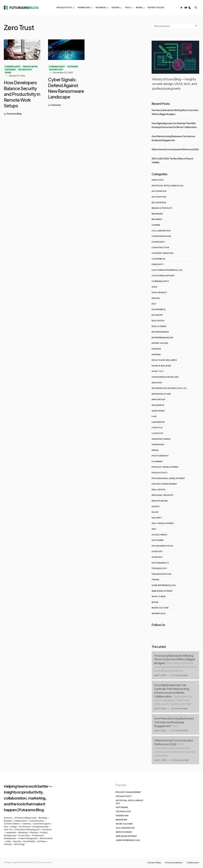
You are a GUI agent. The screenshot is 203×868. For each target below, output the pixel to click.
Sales (155, 512)
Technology (25, 69)
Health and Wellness (164, 360)
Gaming (156, 355)
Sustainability (160, 563)
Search (196, 26)
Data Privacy (159, 293)
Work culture (160, 608)
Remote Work (46, 838)
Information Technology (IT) (169, 388)
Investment (158, 411)
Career (156, 225)
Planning (157, 461)
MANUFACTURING (161, 439)
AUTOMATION (159, 191)
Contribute (159, 259)
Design (156, 298)
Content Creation (162, 253)
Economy (157, 315)
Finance (156, 349)
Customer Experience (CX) (167, 270)
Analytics (158, 180)
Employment (159, 326)
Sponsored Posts (162, 546)
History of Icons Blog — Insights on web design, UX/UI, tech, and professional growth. (175, 84)
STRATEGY (157, 557)
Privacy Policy (46, 862)
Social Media (159, 535)
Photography (160, 456)
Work (8, 72)
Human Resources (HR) (165, 377)
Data (154, 287)
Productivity (160, 473)
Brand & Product (162, 208)
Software (10, 69)
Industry (157, 383)
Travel (156, 580)
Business (157, 219)
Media (155, 450)
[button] (186, 8)
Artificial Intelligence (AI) (168, 186)
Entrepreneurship (162, 338)
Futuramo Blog (152, 863)
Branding (157, 214)
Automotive (159, 197)
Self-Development (163, 523)
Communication (161, 236)
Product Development (165, 467)
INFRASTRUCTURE (161, 394)
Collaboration (161, 231)
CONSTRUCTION (160, 247)
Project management (164, 484)
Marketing (158, 445)
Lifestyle (157, 428)
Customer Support (163, 276)
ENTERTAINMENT (160, 332)
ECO (154, 304)
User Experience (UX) (164, 585)
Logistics (157, 433)
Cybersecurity (13, 66)
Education (158, 321)
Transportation (162, 574)
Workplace (159, 613)
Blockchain (159, 203)
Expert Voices (160, 343)
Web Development (162, 591)
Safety (156, 507)
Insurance (158, 405)
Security (157, 518)
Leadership (158, 422)
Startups (157, 551)
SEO (154, 529)
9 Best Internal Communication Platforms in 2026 (175, 149)
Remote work (30, 66)
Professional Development (168, 478)
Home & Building (161, 366)
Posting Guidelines (173, 863)
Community (158, 242)
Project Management (28, 838)
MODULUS (33, 862)
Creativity (158, 264)
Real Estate (158, 490)
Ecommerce (159, 309)
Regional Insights (163, 495)
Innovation (158, 399)
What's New (159, 597)
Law (154, 416)
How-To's (158, 371)
